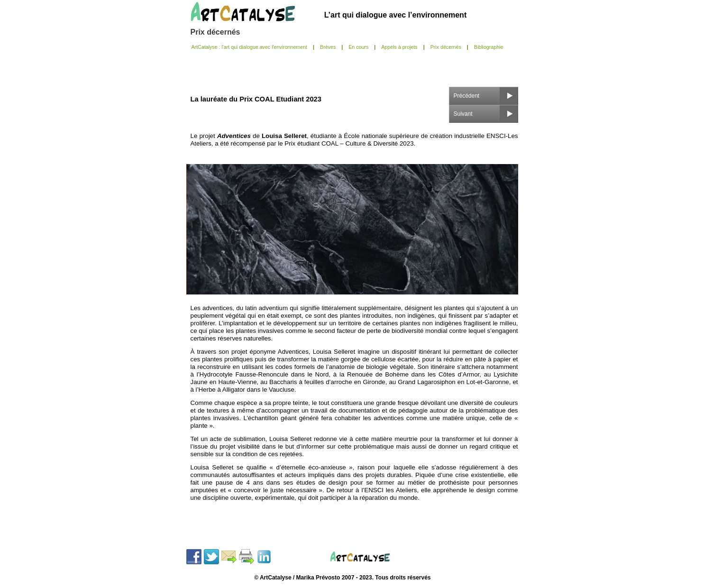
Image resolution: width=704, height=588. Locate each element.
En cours (358, 47)
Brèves (328, 47)
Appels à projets (399, 47)
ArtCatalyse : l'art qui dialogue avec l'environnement (250, 47)
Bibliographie (489, 47)
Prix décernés (215, 32)
